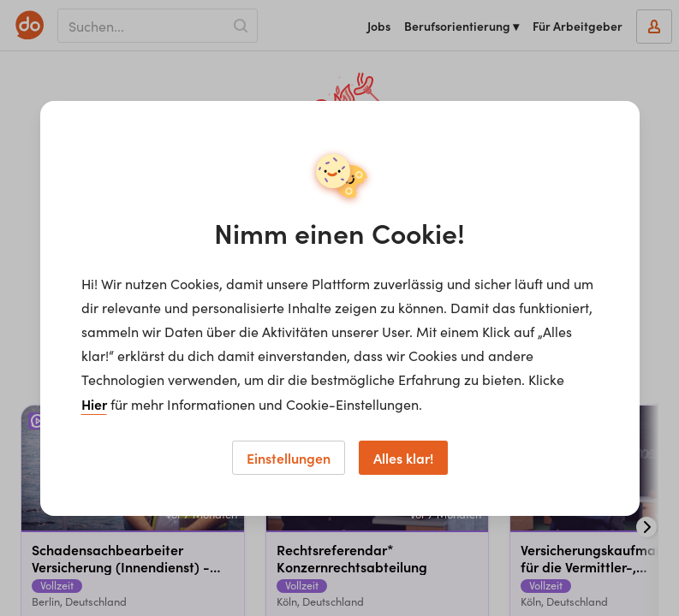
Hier (94, 404)
